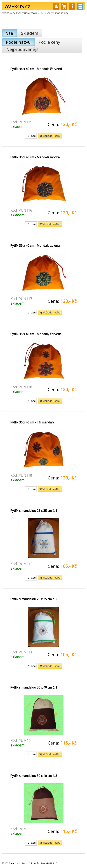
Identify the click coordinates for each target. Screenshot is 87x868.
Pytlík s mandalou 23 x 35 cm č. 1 (34, 511)
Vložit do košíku (50, 136)
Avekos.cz (8, 13)
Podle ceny (49, 42)
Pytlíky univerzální (27, 13)
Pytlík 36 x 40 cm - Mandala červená (36, 69)
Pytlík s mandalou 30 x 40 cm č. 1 (34, 687)
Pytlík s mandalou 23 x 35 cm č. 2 (34, 599)
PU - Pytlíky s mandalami (54, 13)
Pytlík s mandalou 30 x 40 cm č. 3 (34, 776)
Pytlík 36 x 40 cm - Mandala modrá (35, 157)
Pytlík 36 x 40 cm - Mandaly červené (36, 334)
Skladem (30, 33)
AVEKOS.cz (17, 6)
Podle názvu (18, 42)
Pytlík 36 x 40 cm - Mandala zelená (35, 246)
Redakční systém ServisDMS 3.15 (40, 863)
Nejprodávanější (23, 49)
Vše (10, 33)
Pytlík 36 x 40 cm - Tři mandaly (32, 422)
